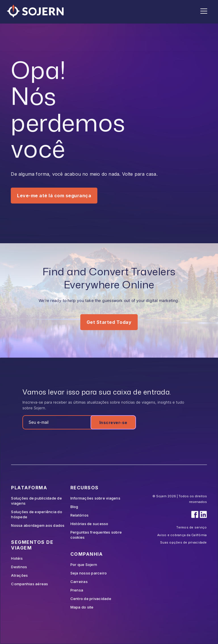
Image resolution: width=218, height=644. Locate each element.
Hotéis (17, 558)
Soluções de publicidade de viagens (36, 501)
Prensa (77, 590)
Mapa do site (82, 607)
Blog (74, 507)
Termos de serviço (191, 527)
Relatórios (80, 515)
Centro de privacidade (91, 599)
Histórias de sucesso (89, 524)
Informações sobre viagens (95, 498)
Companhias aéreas (30, 584)
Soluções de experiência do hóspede (37, 514)
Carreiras (79, 582)
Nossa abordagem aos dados (38, 525)
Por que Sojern (84, 565)
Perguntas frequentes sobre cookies (96, 535)
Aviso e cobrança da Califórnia (182, 535)
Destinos (19, 567)
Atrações (19, 575)
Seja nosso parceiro (89, 573)
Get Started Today (109, 322)
